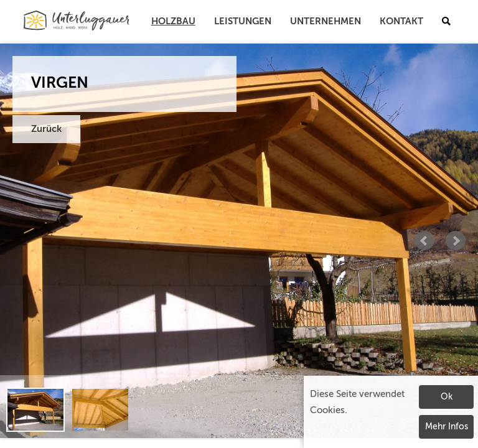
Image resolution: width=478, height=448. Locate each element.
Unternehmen (326, 21)
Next (456, 241)
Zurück (46, 129)
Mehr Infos (447, 427)
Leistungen (243, 21)
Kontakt (401, 21)
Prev (424, 241)
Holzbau (173, 21)
